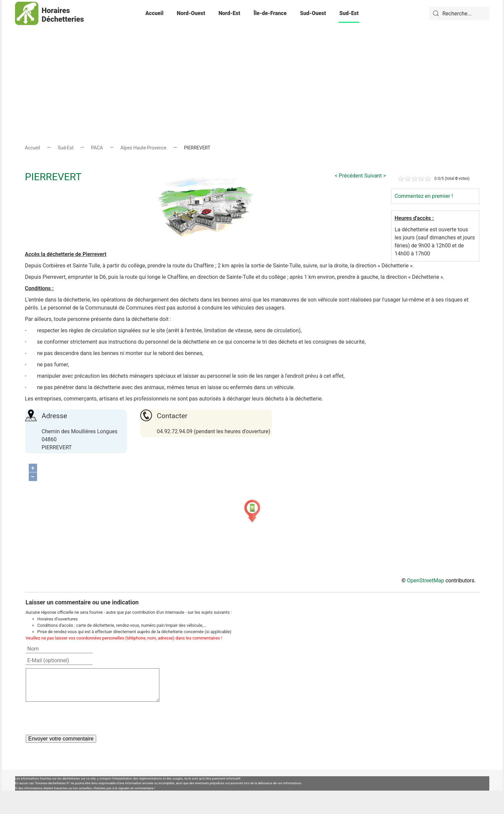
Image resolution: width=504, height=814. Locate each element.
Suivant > (375, 176)
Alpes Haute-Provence (144, 148)
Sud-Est (349, 13)
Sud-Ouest (313, 13)
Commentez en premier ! (424, 196)
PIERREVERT (53, 177)
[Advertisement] (252, 74)
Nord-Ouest (191, 13)
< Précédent (349, 176)
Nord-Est (229, 13)
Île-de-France (270, 13)
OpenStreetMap (426, 580)
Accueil (154, 13)
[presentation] (76, 718)
